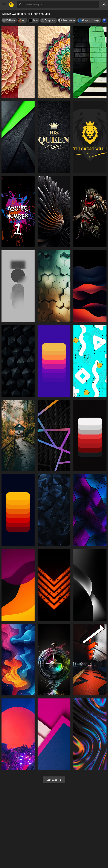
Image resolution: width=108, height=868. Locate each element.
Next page (54, 780)
